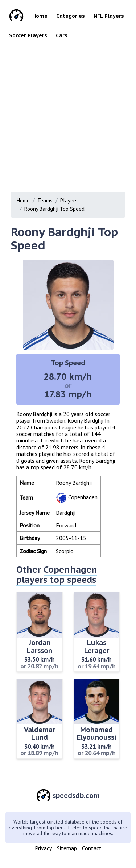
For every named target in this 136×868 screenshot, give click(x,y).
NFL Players (109, 16)
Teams (45, 200)
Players (69, 200)
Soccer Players (28, 35)
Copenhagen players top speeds (57, 575)
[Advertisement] (68, 113)
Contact (92, 848)
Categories (71, 16)
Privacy (43, 848)
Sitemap (67, 848)
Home (40, 16)
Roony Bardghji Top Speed (54, 209)
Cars (62, 35)
